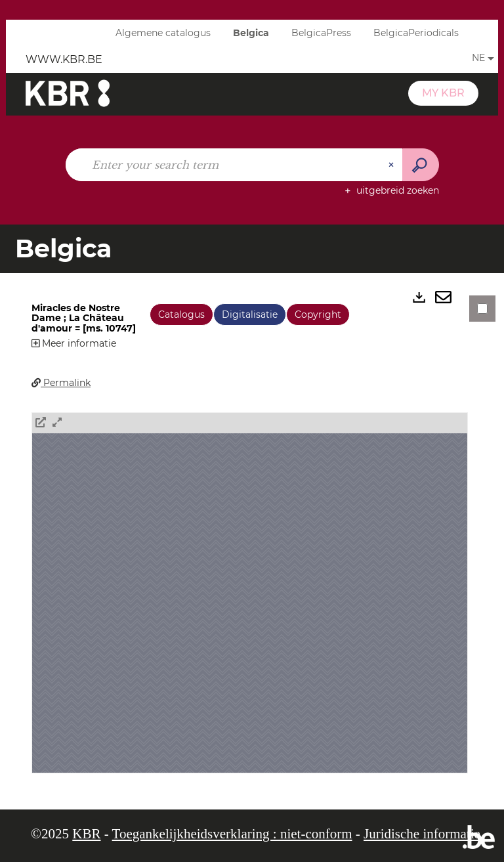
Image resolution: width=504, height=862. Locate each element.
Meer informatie (74, 343)
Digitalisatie (250, 314)
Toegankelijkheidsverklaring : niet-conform (232, 834)
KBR (86, 834)
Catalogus (181, 314)
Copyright (318, 314)
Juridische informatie (422, 834)
